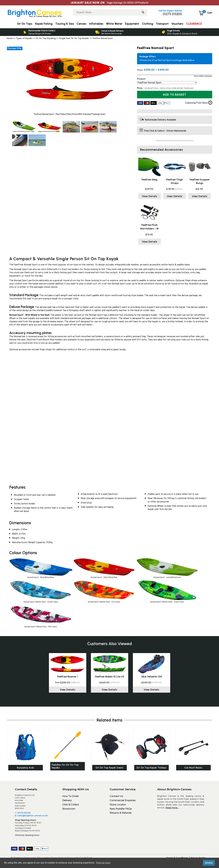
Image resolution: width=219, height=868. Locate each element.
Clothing (148, 24)
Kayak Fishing (44, 24)
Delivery (67, 801)
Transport (162, 24)
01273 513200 (172, 14)
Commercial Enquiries (123, 801)
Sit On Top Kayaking (46, 38)
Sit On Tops (25, 24)
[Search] (143, 13)
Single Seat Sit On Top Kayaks (74, 38)
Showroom (69, 809)
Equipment (132, 24)
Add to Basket (175, 95)
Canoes (81, 24)
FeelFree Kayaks (203, 76)
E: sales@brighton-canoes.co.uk (31, 816)
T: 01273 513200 (23, 813)
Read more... (172, 808)
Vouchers (177, 24)
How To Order (70, 797)
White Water (114, 24)
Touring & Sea (65, 24)
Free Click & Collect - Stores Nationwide (165, 131)
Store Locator (118, 805)
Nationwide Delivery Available (161, 120)
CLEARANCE (194, 24)
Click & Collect (71, 805)
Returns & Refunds (121, 813)
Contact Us (116, 797)
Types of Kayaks (24, 38)
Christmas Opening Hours (27, 836)
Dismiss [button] (209, 863)
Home (10, 38)
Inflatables (96, 24)
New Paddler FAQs (121, 809)
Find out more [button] (103, 863)
